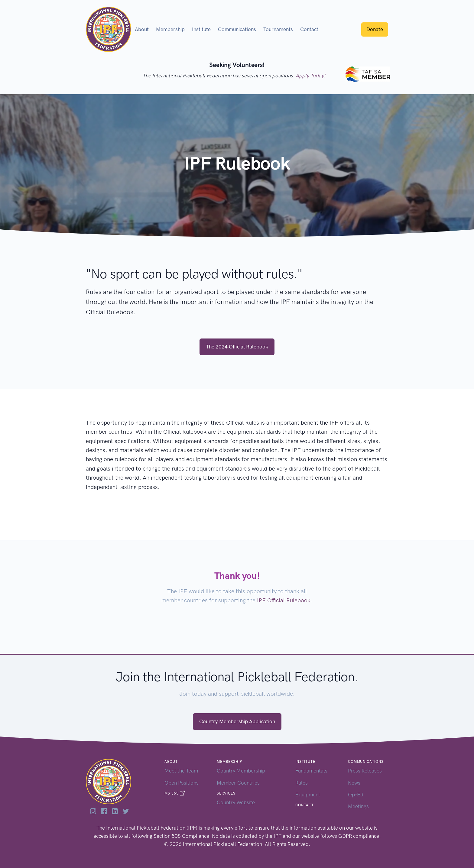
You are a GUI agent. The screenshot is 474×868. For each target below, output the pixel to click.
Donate (375, 29)
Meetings (358, 806)
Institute (201, 29)
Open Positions (182, 783)
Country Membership (241, 771)
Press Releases (365, 771)
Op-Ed (356, 795)
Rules (302, 783)
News (354, 783)
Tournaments (278, 29)
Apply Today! (310, 76)
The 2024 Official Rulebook (237, 347)
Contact (309, 29)
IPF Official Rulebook (284, 600)
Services (226, 793)
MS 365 (175, 793)
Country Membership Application (237, 721)
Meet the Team (181, 771)
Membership (170, 29)
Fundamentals (311, 771)
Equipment (308, 795)
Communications (237, 29)
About (142, 29)
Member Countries (238, 783)
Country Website (236, 802)
